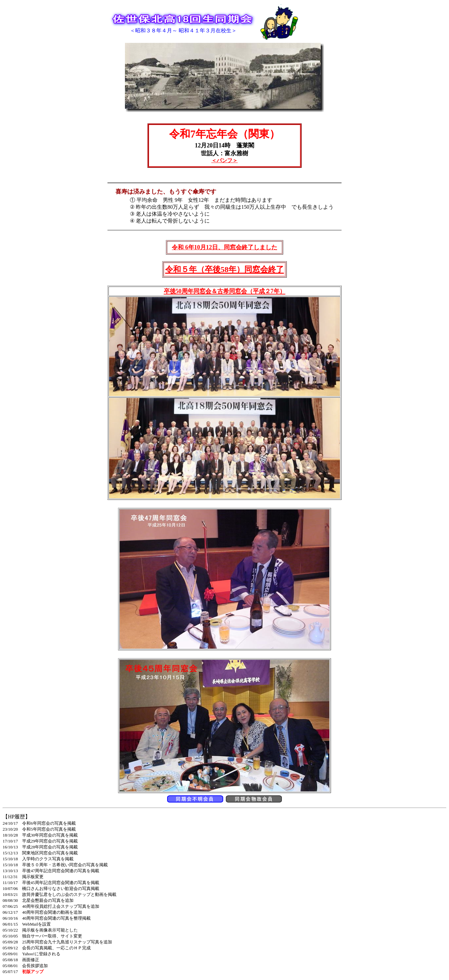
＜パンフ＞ (224, 160)
